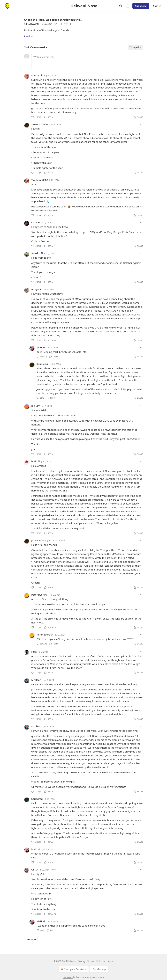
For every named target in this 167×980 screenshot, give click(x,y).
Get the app (99, 969)
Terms (91, 961)
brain (34, 461)
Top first (135, 47)
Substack (68, 977)
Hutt (34, 652)
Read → (29, 36)
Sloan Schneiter (40, 124)
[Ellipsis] (141, 75)
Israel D (36, 253)
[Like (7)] (57, 24)
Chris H (36, 222)
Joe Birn (36, 406)
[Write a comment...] (87, 62)
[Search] (121, 6)
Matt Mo (42, 347)
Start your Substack (73, 969)
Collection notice (104, 961)
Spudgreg (42, 364)
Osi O (34, 870)
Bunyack (36, 289)
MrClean (36, 680)
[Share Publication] (128, 6)
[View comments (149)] (64, 24)
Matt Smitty (38, 75)
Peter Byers (38, 595)
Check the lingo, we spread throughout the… (53, 20)
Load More (31, 939)
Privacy (82, 961)
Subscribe (141, 6)
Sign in (157, 6)
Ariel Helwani (32, 24)
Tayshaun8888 (40, 180)
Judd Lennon (39, 540)
